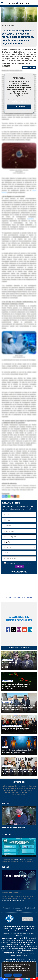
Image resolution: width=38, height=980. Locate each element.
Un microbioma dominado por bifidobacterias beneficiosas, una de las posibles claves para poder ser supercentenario (18, 707)
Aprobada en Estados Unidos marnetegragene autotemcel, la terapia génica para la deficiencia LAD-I (19, 771)
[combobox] (19, 531)
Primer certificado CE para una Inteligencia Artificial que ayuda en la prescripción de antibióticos (17, 665)
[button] (2, 3)
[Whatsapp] (9, 496)
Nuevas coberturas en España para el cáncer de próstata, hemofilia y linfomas (18, 751)
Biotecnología (7, 660)
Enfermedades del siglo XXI (12, 726)
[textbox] (19, 531)
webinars (18, 859)
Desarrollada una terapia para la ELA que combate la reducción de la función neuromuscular (17, 686)
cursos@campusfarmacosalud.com (13, 901)
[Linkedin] (6, 496)
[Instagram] (12, 496)
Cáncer (5, 747)
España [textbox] (7, 542)
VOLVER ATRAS (29, 67)
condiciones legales (25, 563)
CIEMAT (31, 219)
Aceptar (8, 975)
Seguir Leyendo (19, 107)
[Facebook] (3, 496)
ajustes (28, 970)
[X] (15, 496)
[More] (18, 496)
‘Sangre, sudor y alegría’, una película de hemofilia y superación (17, 730)
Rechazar (17, 975)
